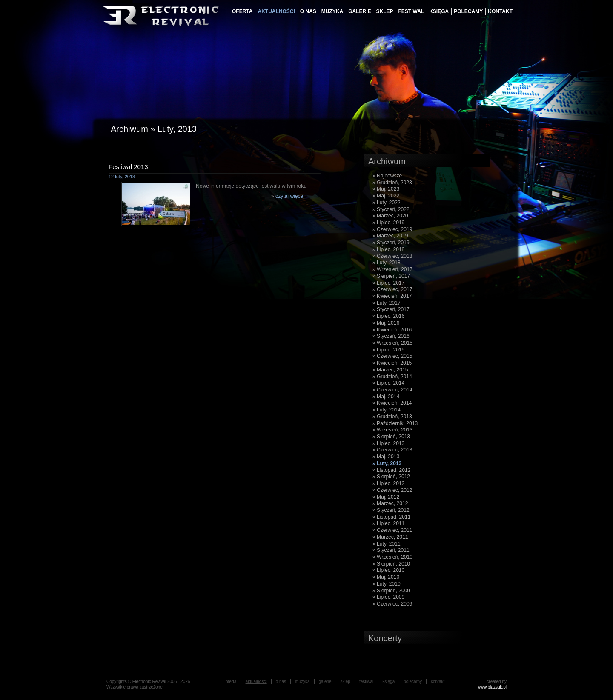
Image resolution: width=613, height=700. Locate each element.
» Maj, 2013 (386, 457)
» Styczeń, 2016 (391, 336)
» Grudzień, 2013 (392, 417)
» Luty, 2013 (387, 463)
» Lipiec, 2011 (388, 523)
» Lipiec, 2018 (388, 249)
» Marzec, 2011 (390, 537)
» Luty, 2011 (387, 544)
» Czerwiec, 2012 (392, 490)
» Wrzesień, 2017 (392, 269)
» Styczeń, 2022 (391, 209)
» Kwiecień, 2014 (392, 403)
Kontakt (500, 11)
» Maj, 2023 (386, 189)
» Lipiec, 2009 (388, 597)
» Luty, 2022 (387, 203)
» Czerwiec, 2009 (392, 604)
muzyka (332, 11)
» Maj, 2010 (386, 577)
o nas (308, 11)
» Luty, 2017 (387, 303)
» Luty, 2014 (387, 410)
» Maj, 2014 (386, 397)
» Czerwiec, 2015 (392, 356)
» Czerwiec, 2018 (392, 256)
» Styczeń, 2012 (391, 510)
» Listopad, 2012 (391, 470)
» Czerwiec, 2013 (392, 450)
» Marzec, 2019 (390, 236)
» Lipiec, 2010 (388, 570)
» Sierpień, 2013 (391, 437)
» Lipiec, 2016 (388, 316)
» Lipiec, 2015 (388, 350)
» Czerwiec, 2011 (392, 530)
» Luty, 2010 (387, 584)
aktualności (276, 11)
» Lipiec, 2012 (388, 483)
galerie (359, 11)
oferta (242, 11)
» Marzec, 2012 (390, 503)
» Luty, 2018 (387, 263)
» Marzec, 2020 (390, 216)
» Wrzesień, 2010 (392, 557)
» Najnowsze (387, 176)
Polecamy (468, 11)
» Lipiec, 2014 (388, 383)
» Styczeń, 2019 (391, 243)
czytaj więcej (290, 196)
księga (439, 11)
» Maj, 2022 (386, 196)
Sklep (385, 11)
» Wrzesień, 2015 (392, 343)
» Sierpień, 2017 (391, 276)
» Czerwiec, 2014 (392, 390)
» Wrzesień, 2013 (392, 430)
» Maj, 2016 (386, 323)
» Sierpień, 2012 (391, 477)
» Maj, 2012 (386, 497)
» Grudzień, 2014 (392, 377)
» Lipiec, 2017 (388, 283)
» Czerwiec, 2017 (392, 289)
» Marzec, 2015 (390, 370)
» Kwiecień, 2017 (392, 296)
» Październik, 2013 (395, 423)
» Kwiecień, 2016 (392, 330)
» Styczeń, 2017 (391, 309)
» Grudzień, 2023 (392, 183)
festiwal (411, 11)
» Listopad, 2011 (391, 517)
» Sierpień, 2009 (391, 591)
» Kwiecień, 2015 (392, 363)
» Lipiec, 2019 (388, 223)
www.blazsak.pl (492, 687)
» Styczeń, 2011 (391, 550)
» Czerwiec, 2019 (392, 229)
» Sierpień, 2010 (391, 564)
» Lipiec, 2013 (388, 443)
